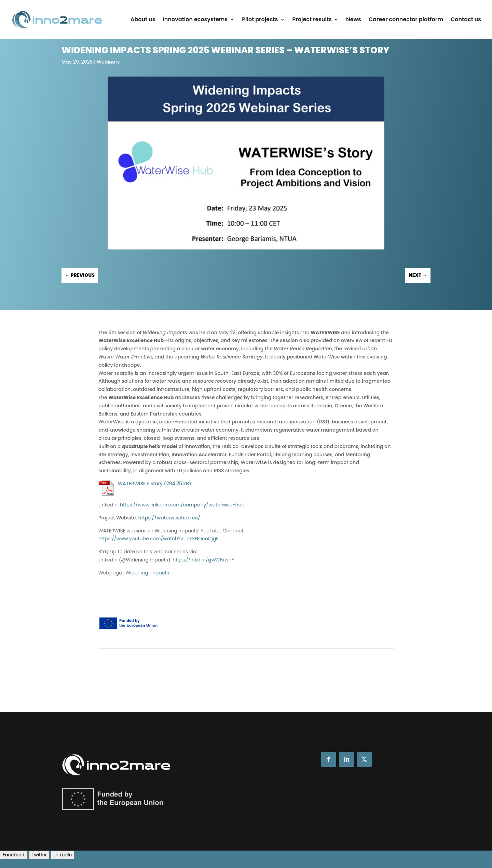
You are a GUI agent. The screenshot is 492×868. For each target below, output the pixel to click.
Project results (312, 20)
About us (143, 20)
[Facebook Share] (14, 855)
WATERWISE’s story (140, 484)
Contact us (466, 20)
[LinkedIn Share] (63, 855)
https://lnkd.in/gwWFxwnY (203, 560)
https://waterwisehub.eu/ (169, 518)
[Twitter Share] (39, 855)
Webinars (108, 62)
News (354, 20)
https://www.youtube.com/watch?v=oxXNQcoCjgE (159, 539)
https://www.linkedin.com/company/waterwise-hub (182, 505)
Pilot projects (260, 20)
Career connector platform (406, 20)
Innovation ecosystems (195, 20)
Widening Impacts (147, 573)
